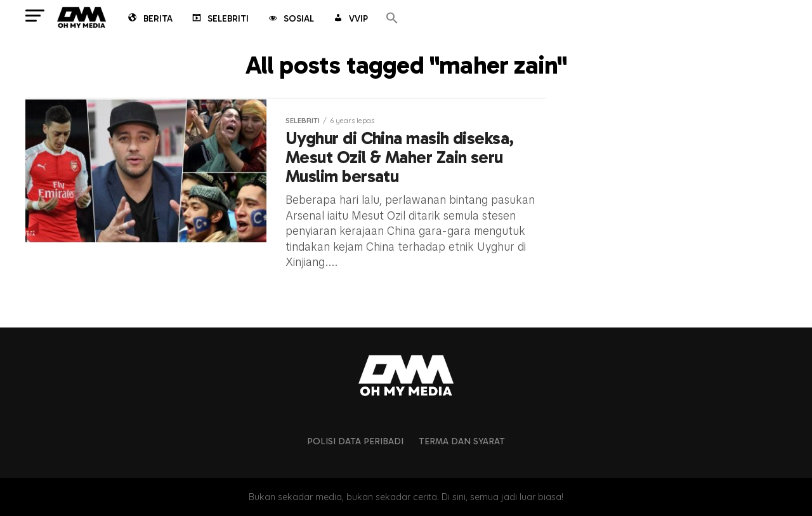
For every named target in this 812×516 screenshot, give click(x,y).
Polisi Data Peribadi (355, 441)
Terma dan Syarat (462, 441)
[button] (392, 19)
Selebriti (219, 20)
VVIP (350, 20)
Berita (149, 20)
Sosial (290, 20)
